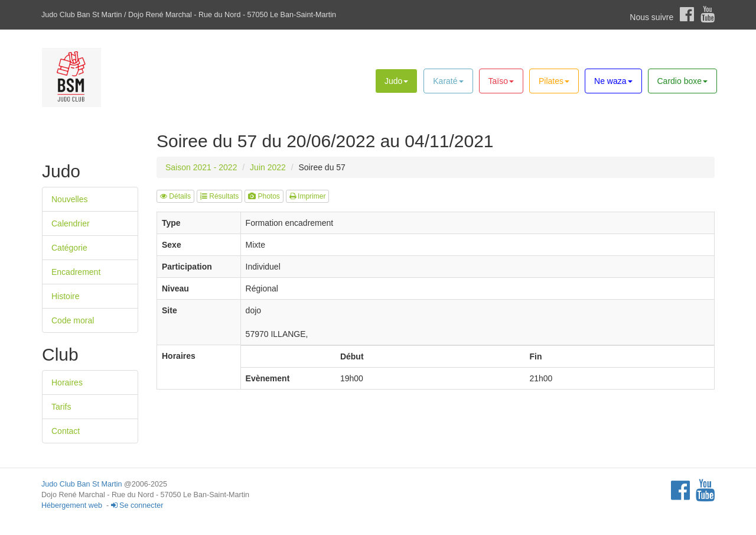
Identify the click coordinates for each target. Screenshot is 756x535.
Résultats (219, 196)
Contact (66, 431)
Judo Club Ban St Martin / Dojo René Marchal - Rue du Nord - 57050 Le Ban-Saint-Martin (189, 15)
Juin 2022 (268, 167)
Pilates (554, 81)
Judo (396, 81)
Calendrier (71, 223)
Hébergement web (72, 505)
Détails (175, 196)
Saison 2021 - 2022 (201, 167)
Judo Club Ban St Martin (82, 484)
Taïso (501, 81)
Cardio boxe (683, 81)
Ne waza (613, 81)
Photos (264, 196)
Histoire (65, 296)
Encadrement (76, 272)
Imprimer (308, 196)
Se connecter (137, 505)
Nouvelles (69, 199)
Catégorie (69, 248)
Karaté (448, 81)
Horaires (67, 382)
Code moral (73, 320)
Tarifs (61, 407)
